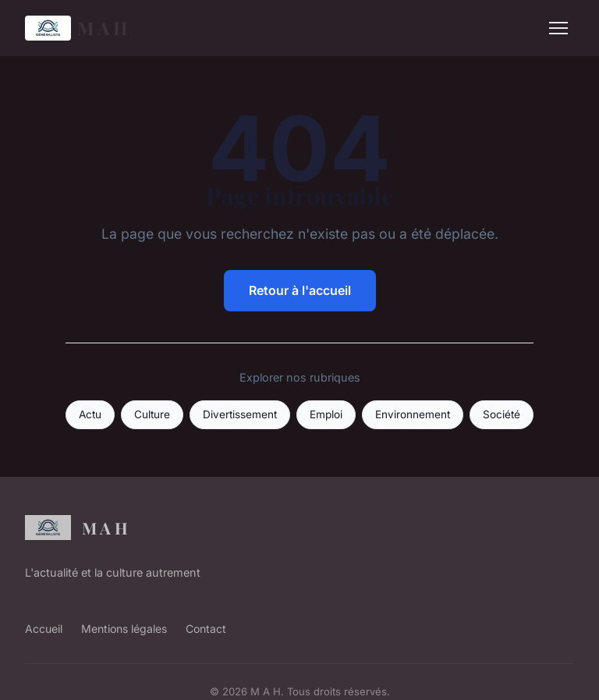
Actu (90, 414)
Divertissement (240, 414)
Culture (152, 414)
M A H (76, 28)
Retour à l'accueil (300, 290)
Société (502, 414)
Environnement (413, 414)
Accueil (44, 629)
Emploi (326, 414)
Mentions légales (124, 629)
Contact (206, 629)
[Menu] (558, 28)
